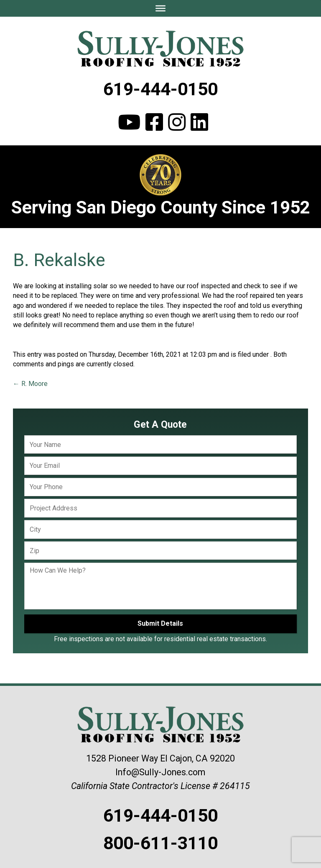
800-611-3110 (160, 843)
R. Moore (30, 384)
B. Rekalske (59, 260)
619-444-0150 (160, 89)
